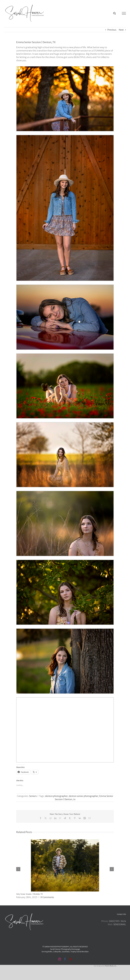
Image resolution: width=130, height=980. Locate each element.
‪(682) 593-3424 (117, 921)
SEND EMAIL (120, 924)
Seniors (33, 796)
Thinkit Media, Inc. (111, 966)
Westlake (85, 952)
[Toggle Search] (115, 13)
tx (74, 799)
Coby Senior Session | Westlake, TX (29, 894)
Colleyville (57, 952)
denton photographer (56, 796)
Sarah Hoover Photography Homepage (65, 949)
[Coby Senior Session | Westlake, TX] (65, 841)
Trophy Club (75, 952)
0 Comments (47, 897)
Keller (50, 952)
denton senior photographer (84, 796)
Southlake (66, 952)
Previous (112, 30)
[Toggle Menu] (124, 13)
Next (121, 30)
